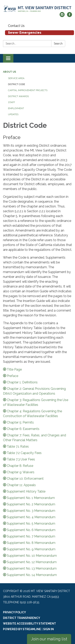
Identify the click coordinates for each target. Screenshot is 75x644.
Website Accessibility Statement (29, 624)
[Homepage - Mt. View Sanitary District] (37, 8)
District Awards (18, 96)
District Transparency (22, 618)
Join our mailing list (49, 639)
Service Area (16, 78)
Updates (13, 114)
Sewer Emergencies (25, 33)
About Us (9, 72)
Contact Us (16, 26)
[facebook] (69, 16)
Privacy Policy (14, 612)
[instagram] (62, 16)
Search (58, 44)
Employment (16, 108)
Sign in (48, 629)
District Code (16, 84)
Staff (11, 102)
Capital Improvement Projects (28, 90)
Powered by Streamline (22, 629)
